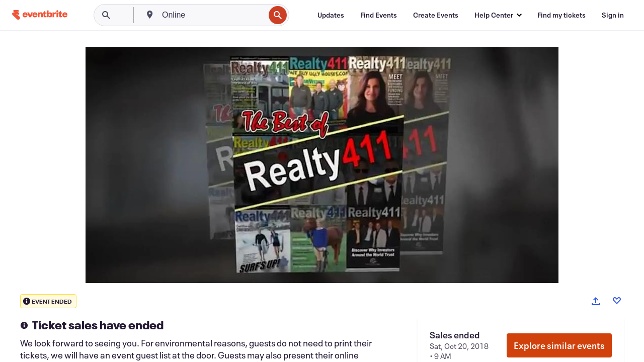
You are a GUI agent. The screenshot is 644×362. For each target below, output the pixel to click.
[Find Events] (379, 15)
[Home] (40, 15)
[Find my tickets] (561, 15)
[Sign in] (613, 15)
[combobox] (212, 15)
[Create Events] (436, 15)
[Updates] (331, 15)
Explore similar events (559, 345)
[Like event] (617, 301)
